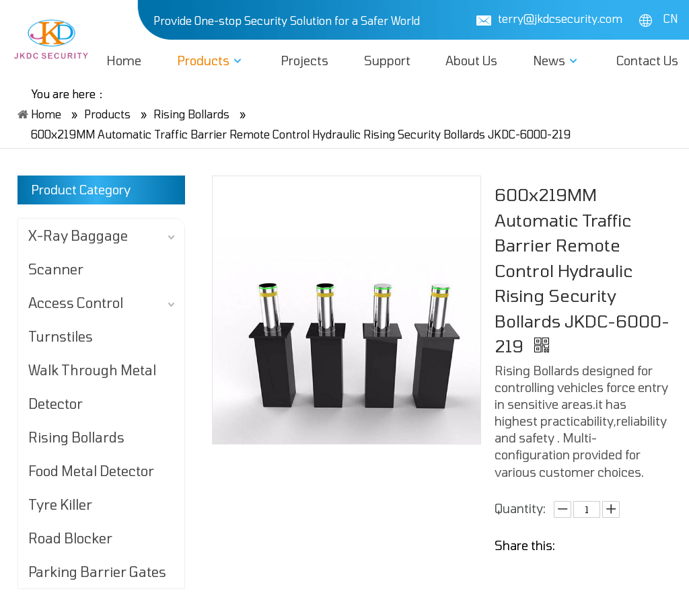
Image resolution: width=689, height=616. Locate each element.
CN (658, 18)
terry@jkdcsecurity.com (560, 18)
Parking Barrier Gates (97, 572)
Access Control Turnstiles (76, 319)
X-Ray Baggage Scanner (78, 252)
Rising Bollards (76, 437)
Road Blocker (70, 538)
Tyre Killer (60, 504)
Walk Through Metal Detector (92, 387)
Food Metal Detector (91, 471)
